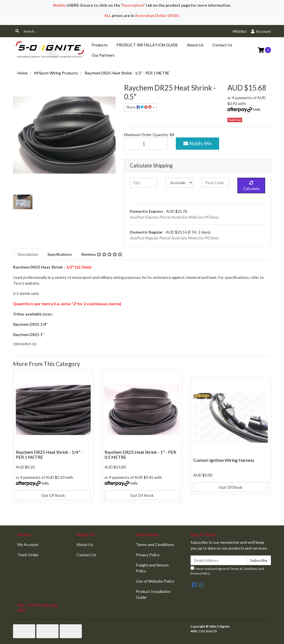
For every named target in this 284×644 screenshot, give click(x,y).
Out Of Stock (53, 495)
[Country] (179, 183)
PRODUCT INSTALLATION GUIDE (147, 45)
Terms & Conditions (244, 569)
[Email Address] (219, 560)
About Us (195, 45)
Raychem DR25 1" (28, 334)
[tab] (28, 254)
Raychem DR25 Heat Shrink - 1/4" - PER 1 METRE (49, 455)
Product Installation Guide (153, 594)
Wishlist (240, 31)
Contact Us (222, 45)
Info (257, 109)
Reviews (102, 254)
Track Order (28, 555)
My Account (28, 544)
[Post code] (215, 183)
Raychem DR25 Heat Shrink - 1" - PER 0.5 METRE (140, 455)
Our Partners (103, 55)
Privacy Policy (148, 555)
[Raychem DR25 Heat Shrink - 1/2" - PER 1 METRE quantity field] (146, 144)
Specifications (60, 254)
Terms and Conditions (155, 544)
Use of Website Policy (155, 581)
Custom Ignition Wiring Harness (224, 460)
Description (28, 254)
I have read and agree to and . (227, 571)
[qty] (144, 183)
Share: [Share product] (139, 107)
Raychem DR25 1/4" (30, 324)
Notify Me (197, 143)
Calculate (251, 186)
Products (100, 45)
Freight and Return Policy (152, 568)
